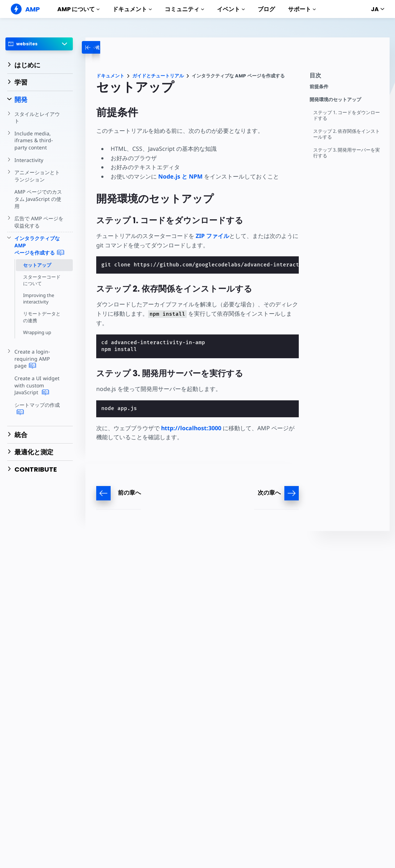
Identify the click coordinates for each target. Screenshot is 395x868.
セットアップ (37, 265)
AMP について (78, 9)
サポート (302, 9)
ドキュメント (132, 9)
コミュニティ (184, 9)
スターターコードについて (42, 280)
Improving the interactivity (39, 298)
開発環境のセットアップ (335, 100)
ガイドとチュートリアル (158, 76)
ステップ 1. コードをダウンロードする (347, 115)
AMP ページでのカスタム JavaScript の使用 (38, 199)
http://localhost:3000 (191, 428)
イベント (231, 9)
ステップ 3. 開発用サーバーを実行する (347, 153)
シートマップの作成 (37, 409)
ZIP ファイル (212, 236)
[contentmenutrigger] (346, 77)
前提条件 (319, 87)
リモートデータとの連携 (42, 317)
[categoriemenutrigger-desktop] (111, 47)
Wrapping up (37, 332)
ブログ (266, 9)
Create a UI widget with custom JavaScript (36, 385)
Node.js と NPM (180, 176)
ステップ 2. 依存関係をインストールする (347, 134)
